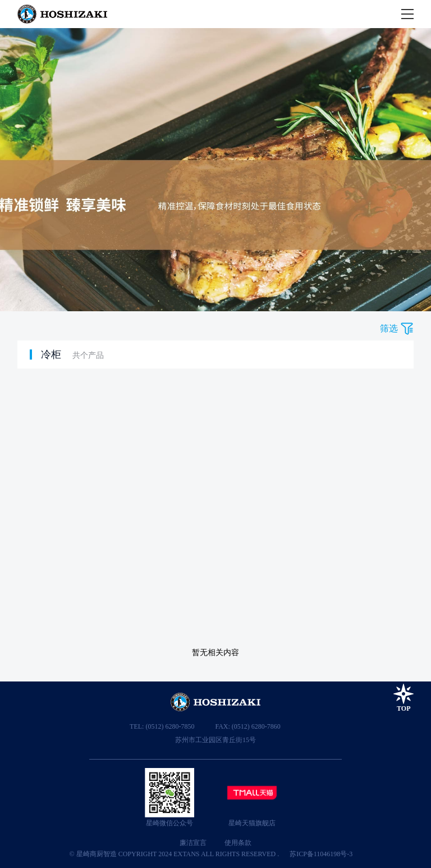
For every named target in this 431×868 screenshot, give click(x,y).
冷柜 (51, 355)
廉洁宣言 (193, 843)
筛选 (389, 328)
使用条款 (238, 843)
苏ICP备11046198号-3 (321, 854)
